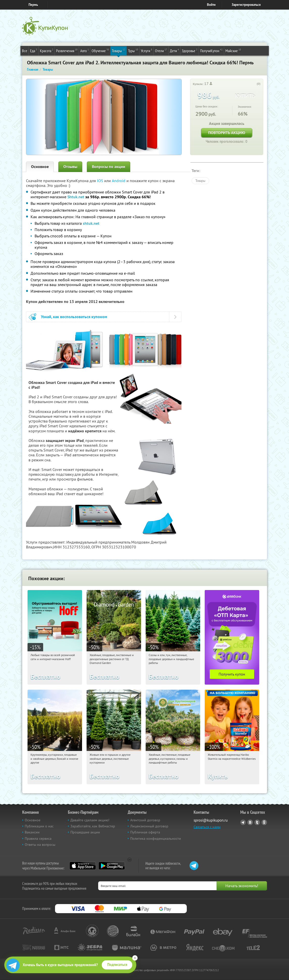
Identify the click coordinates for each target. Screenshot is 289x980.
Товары (119, 50)
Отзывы (70, 167)
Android (119, 181)
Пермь (33, 5)
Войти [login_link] (211, 5)
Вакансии (32, 832)
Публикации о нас (39, 826)
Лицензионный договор (149, 826)
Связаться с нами (207, 827)
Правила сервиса (38, 838)
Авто (85, 50)
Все (25, 51)
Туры (133, 50)
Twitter (257, 822)
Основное (40, 167)
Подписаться (117, 965)
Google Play (112, 866)
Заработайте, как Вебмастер (93, 826)
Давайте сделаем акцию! (90, 820)
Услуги (147, 50)
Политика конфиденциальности (156, 838)
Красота (47, 50)
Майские (233, 50)
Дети (174, 50)
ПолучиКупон (211, 50)
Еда (34, 50)
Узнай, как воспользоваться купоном (74, 317)
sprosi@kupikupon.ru (211, 820)
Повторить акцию (227, 133)
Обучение (100, 50)
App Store (83, 866)
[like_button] (253, 84)
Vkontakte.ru (250, 822)
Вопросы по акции (109, 167)
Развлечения (67, 50)
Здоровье (190, 50)
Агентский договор (145, 820)
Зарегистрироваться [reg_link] (246, 5)
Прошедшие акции (85, 832)
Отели (161, 50)
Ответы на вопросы (40, 845)
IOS (101, 181)
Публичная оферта (145, 832)
